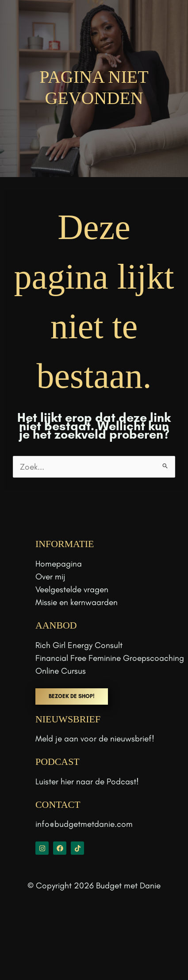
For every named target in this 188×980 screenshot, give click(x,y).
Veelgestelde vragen (72, 589)
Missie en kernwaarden (77, 602)
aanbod (56, 625)
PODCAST (58, 762)
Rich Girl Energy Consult (79, 645)
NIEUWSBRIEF (68, 719)
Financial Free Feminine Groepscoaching (110, 658)
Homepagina (59, 564)
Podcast (121, 781)
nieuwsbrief (131, 739)
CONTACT (58, 805)
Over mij (50, 577)
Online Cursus (61, 671)
